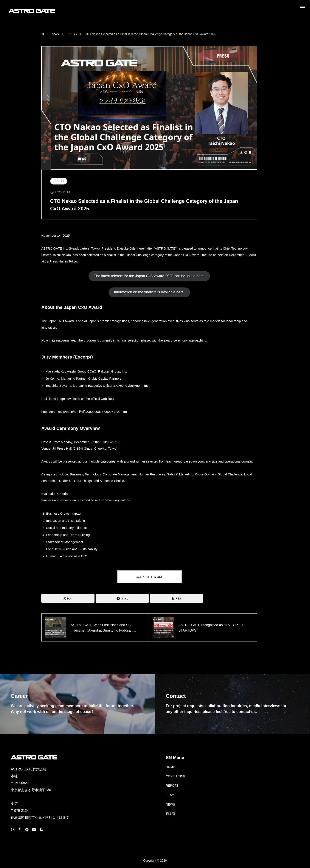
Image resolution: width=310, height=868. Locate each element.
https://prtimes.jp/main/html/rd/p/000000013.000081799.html (84, 412)
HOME (170, 767)
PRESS (59, 181)
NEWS (170, 804)
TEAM (170, 795)
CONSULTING (176, 776)
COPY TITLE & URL (149, 577)
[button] (149, 276)
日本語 (170, 814)
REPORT (172, 786)
